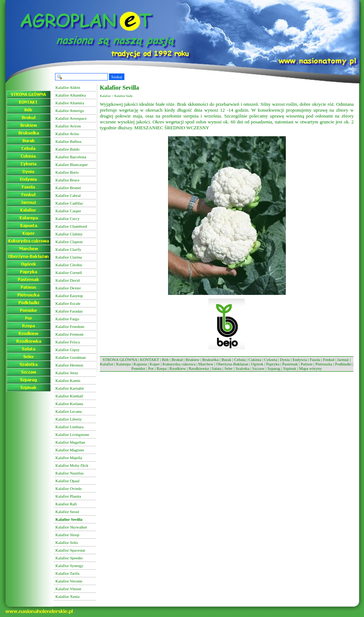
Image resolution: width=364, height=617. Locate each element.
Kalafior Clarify (68, 249)
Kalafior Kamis (68, 380)
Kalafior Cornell (69, 273)
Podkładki (343, 364)
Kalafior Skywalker (71, 527)
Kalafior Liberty (69, 419)
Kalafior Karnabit (70, 388)
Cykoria (271, 360)
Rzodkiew (178, 368)
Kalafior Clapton (69, 242)
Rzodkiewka (199, 368)
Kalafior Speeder (69, 558)
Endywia (300, 360)
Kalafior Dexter (68, 288)
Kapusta (140, 364)
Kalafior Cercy (68, 219)
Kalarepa (124, 364)
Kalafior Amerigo (70, 111)
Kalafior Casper (68, 211)
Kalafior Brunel (68, 188)
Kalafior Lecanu (69, 411)
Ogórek (257, 364)
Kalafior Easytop (69, 296)
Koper (155, 364)
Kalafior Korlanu (69, 404)
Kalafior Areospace (71, 118)
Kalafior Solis (67, 542)
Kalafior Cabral (68, 195)
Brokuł (177, 360)
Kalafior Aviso (67, 134)
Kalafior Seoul (67, 512)
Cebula (240, 360)
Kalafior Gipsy (68, 350)
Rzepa (162, 368)
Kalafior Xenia (68, 596)
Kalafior (107, 364)
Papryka (273, 364)
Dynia (285, 360)
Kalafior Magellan (70, 442)
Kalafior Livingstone (72, 434)
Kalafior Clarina (69, 257)
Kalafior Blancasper (72, 165)
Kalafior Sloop (67, 535)
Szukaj (117, 77)
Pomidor (138, 368)
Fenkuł (329, 360)
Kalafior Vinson (68, 589)
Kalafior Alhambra (71, 95)
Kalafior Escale (68, 303)
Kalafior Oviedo (69, 488)
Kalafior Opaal (68, 481)
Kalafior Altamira (70, 103)
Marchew (206, 364)
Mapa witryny (310, 368)
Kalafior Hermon (69, 365)
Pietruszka (324, 364)
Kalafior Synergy (69, 566)
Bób (165, 360)
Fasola (315, 360)
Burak (227, 360)
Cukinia (255, 360)
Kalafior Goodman (71, 357)
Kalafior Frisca (68, 342)
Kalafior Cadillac (69, 203)
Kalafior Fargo (67, 319)
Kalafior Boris (67, 172)
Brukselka (210, 360)
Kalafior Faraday (69, 311)
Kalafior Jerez (67, 373)
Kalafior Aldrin (68, 87)
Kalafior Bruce (68, 180)
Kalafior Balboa (68, 141)
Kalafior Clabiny (69, 234)
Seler (228, 368)
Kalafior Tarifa (67, 573)
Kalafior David (68, 280)
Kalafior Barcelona (71, 157)
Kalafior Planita (68, 496)
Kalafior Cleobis (69, 265)
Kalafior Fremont (70, 334)
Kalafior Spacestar (70, 550)
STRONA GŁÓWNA (120, 360)
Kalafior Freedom (70, 326)
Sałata (217, 368)
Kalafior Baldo (68, 149)
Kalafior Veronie (69, 581)
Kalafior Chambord (71, 226)
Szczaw (258, 368)
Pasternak (290, 364)
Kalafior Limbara (70, 427)
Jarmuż (343, 360)
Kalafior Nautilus (70, 473)
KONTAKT (150, 360)
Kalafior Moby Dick (72, 465)
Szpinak (290, 368)
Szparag (274, 368)
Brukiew (193, 360)
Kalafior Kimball (69, 396)
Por (151, 368)
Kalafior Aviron (68, 126)
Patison (306, 364)
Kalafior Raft (66, 504)
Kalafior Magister (70, 450)
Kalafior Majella (69, 458)
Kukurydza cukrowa (179, 364)
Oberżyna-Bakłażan (232, 364)
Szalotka (243, 368)
